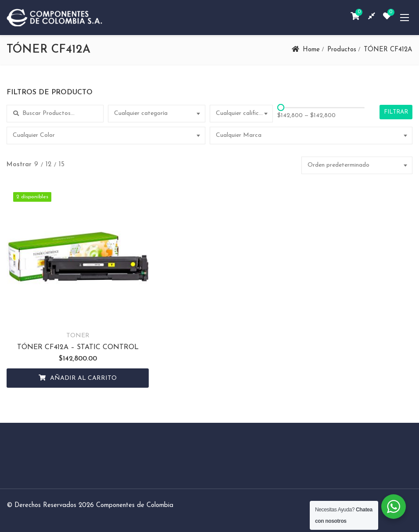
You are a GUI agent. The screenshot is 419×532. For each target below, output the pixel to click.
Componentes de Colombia (135, 493)
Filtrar (396, 112)
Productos (342, 50)
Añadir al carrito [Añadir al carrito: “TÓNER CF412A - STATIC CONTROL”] (77, 366)
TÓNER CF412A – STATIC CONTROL (71, 335)
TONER (71, 323)
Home (311, 50)
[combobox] (156, 114)
